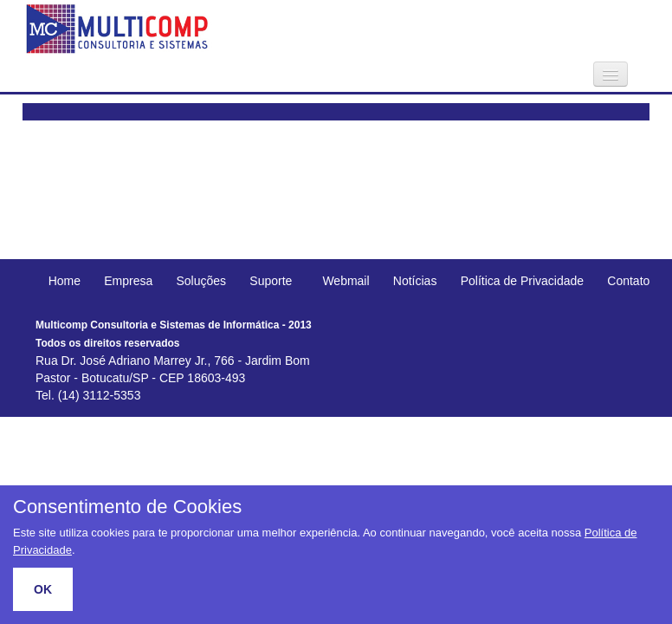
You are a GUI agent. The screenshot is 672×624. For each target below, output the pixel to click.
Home (65, 281)
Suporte (271, 281)
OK (43, 589)
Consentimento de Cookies (127, 507)
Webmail (346, 281)
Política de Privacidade (522, 281)
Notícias (415, 281)
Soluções (202, 281)
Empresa (128, 281)
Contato (628, 281)
